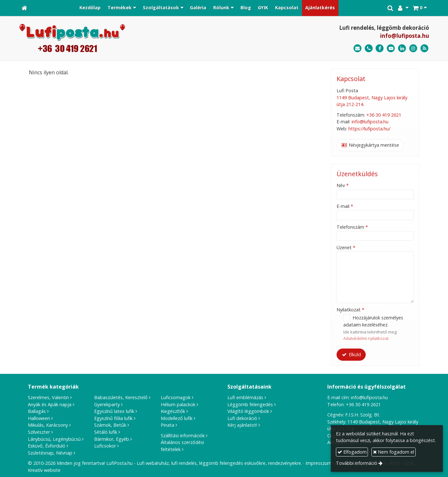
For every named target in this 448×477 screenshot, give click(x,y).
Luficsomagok (176, 397)
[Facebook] (380, 49)
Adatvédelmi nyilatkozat (366, 338)
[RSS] (424, 49)
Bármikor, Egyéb (112, 439)
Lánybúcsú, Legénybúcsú (54, 439)
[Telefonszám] (369, 49)
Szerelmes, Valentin (48, 397)
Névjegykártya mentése (370, 145)
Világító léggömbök (248, 411)
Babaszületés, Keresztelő (121, 397)
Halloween (39, 418)
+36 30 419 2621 (384, 115)
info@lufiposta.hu (405, 36)
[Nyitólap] (24, 8)
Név (343, 185)
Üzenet (346, 247)
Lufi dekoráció (242, 418)
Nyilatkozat (350, 310)
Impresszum (318, 463)
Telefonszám (352, 227)
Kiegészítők (173, 411)
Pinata (167, 425)
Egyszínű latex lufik (114, 411)
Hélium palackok (178, 404)
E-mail (345, 206)
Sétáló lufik (106, 432)
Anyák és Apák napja (50, 404)
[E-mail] (358, 49)
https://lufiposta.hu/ (369, 129)
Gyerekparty (107, 404)
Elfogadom (352, 452)
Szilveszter (39, 432)
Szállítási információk (183, 436)
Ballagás (37, 411)
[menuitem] (90, 8)
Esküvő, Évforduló (47, 446)
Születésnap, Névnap (50, 453)
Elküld (351, 354)
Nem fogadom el (394, 452)
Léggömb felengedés (250, 404)
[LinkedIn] (402, 49)
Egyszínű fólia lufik (113, 418)
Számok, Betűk (110, 425)
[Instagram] (413, 49)
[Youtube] (391, 49)
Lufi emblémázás (245, 397)
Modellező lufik (177, 418)
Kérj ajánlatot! (242, 425)
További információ (357, 463)
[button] (420, 8)
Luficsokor (105, 446)
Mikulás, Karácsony (48, 425)
